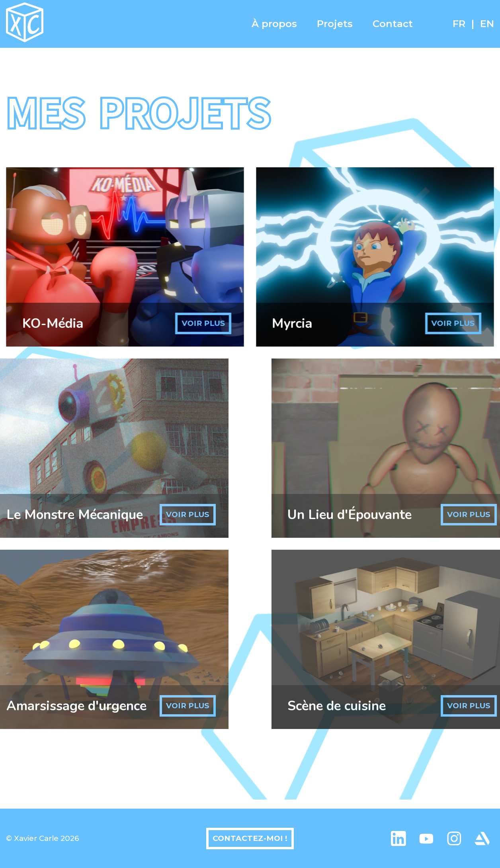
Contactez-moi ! (250, 838)
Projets (335, 24)
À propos (274, 24)
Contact (393, 24)
